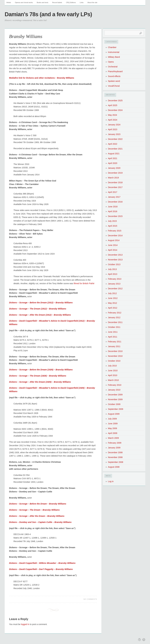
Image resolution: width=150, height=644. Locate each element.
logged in (25, 624)
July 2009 (112, 419)
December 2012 (115, 289)
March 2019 (113, 178)
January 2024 (114, 125)
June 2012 (113, 298)
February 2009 (115, 443)
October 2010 (114, 361)
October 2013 (114, 264)
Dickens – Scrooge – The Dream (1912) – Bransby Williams (38, 309)
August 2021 (114, 154)
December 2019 (115, 173)
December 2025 (115, 101)
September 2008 (116, 462)
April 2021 (113, 158)
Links (82, 2)
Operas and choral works (24, 2)
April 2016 (113, 211)
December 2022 (115, 139)
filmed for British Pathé (84, 283)
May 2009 (112, 428)
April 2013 (113, 274)
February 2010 (115, 385)
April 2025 (113, 105)
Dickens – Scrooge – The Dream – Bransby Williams (34, 510)
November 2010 (115, 356)
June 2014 (113, 245)
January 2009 (114, 448)
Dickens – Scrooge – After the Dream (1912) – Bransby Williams (40, 315)
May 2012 (112, 303)
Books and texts (42, 2)
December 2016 (115, 202)
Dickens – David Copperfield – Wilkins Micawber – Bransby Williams (42, 563)
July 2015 (112, 221)
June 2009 (113, 424)
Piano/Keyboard (115, 71)
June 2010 (113, 371)
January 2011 (114, 346)
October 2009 (114, 404)
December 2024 (115, 110)
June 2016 (113, 207)
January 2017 (114, 197)
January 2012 (114, 317)
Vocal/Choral (114, 86)
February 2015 (115, 231)
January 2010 (114, 390)
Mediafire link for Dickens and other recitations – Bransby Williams (42, 78)
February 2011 (115, 342)
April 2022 (113, 144)
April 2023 (113, 129)
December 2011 (115, 322)
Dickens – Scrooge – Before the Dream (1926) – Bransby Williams (41, 370)
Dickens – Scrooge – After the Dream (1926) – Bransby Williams (40, 382)
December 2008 (115, 452)
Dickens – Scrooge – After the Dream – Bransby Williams (37, 516)
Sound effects (114, 76)
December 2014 (115, 236)
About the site (92, 2)
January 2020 (114, 168)
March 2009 (113, 438)
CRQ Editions (71, 2)
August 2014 (114, 240)
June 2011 (113, 332)
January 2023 (114, 134)
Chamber (112, 47)
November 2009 (115, 399)
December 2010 (115, 351)
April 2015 (113, 226)
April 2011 (113, 337)
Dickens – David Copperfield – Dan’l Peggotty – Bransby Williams (41, 569)
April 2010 (113, 375)
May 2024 (112, 115)
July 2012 (112, 293)
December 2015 (115, 216)
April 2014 (113, 250)
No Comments (90, 599)
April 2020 (113, 163)
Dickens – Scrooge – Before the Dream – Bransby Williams (38, 504)
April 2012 (113, 308)
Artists (9, 2)
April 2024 (113, 120)
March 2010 (113, 380)
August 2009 (114, 414)
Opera (111, 62)
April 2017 (113, 192)
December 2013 (115, 255)
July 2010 (112, 366)
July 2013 (112, 269)
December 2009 (115, 395)
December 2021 (115, 149)
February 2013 (115, 279)
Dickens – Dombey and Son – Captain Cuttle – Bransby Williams (40, 522)
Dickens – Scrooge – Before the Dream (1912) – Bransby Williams (41, 303)
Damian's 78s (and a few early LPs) (48, 14)
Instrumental (114, 52)
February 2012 (115, 313)
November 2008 (115, 457)
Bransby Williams (26, 36)
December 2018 (115, 182)
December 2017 (115, 187)
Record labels (57, 2)
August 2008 (114, 467)
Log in (111, 481)
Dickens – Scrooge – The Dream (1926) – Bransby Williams (38, 376)
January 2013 (114, 284)
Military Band (114, 57)
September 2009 (116, 409)
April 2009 (113, 433)
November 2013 (115, 260)
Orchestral (113, 67)
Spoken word (114, 81)
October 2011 (114, 327)
